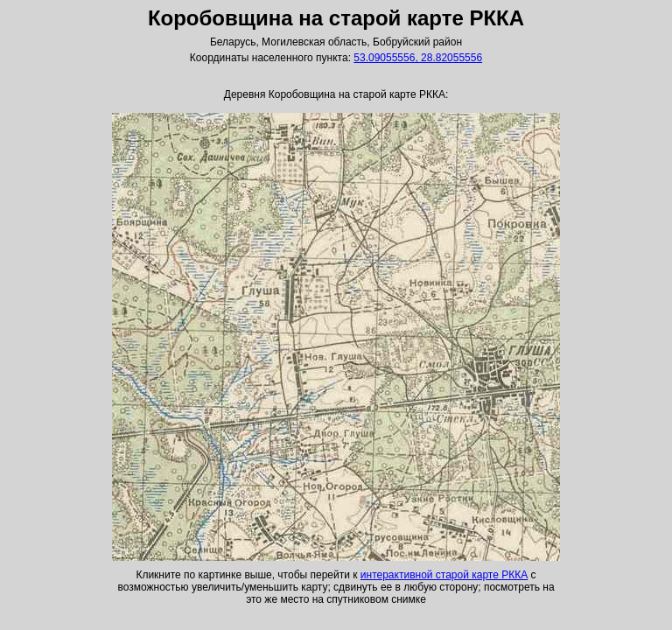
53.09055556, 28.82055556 (418, 58)
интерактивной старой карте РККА (444, 575)
